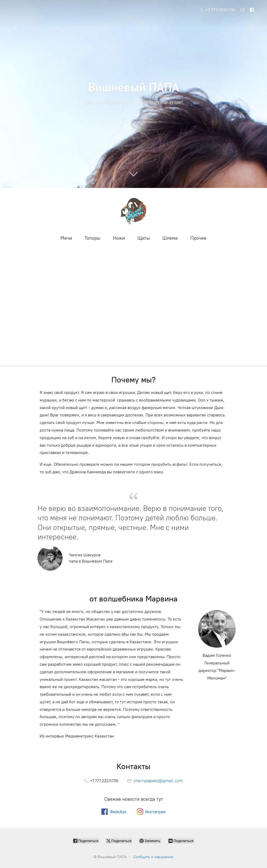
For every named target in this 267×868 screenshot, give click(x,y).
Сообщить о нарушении (153, 857)
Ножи (119, 238)
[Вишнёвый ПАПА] (133, 211)
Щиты (144, 238)
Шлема (170, 238)
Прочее (198, 238)
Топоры (92, 238)
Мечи (66, 238)
